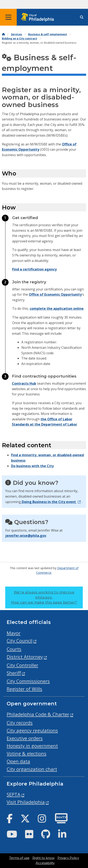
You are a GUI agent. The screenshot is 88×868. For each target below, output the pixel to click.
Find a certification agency (34, 269)
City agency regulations (32, 730)
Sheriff (14, 673)
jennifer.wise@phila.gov (26, 536)
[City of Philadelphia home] (39, 17)
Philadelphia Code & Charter (38, 714)
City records (20, 723)
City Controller (22, 665)
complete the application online (57, 309)
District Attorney (25, 657)
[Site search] (82, 17)
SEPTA (13, 794)
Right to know (43, 858)
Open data (18, 761)
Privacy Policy (68, 858)
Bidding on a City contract (20, 39)
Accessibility (45, 863)
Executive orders (25, 738)
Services (17, 34)
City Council (20, 641)
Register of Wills (24, 689)
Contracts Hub (24, 383)
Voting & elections (27, 754)
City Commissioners (28, 681)
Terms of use (19, 858)
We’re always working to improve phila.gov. (44, 597)
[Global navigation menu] (8, 17)
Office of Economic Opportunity (55, 294)
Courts (14, 649)
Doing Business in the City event (49, 502)
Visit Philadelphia (26, 802)
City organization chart (32, 769)
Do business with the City (32, 466)
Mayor (14, 633)
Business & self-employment (48, 34)
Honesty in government (32, 746)
